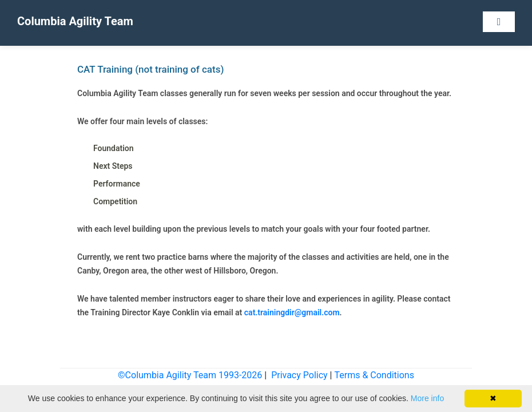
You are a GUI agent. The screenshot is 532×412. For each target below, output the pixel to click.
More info (427, 398)
